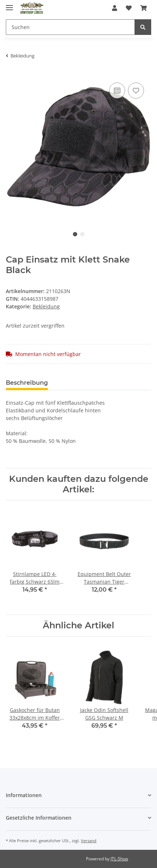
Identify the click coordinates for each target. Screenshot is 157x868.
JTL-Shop (119, 859)
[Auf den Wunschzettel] (136, 91)
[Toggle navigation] (9, 5)
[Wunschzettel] (129, 8)
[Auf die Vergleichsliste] (117, 91)
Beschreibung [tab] (27, 383)
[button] (115, 8)
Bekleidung (46, 306)
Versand (89, 841)
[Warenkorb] (144, 8)
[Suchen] (70, 27)
